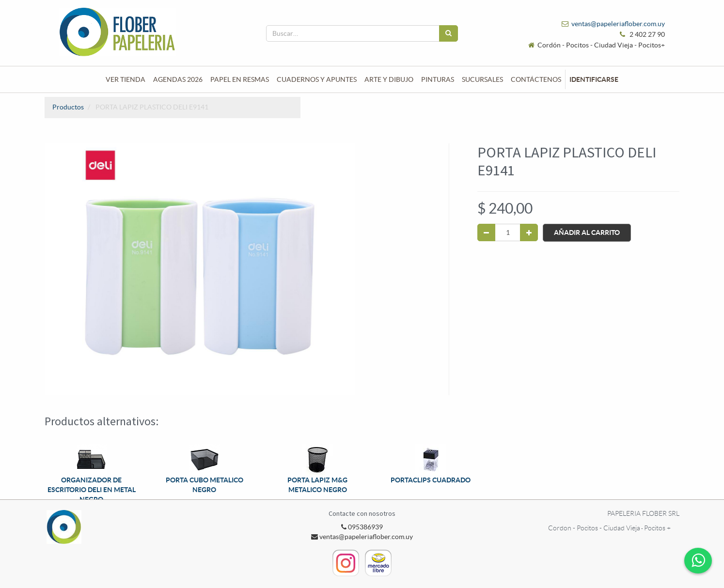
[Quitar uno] (486, 232)
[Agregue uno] (529, 232)
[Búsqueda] (449, 33)
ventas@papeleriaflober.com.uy (618, 24)
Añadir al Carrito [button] (587, 232)
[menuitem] (126, 79)
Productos (68, 107)
